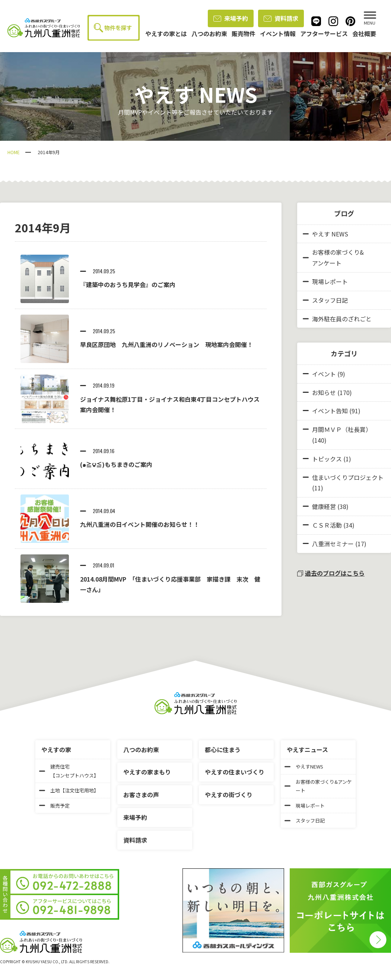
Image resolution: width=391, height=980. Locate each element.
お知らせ (324, 392)
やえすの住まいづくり (235, 772)
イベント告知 (330, 411)
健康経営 (324, 506)
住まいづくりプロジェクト (348, 477)
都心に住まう (223, 750)
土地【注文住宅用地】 (69, 790)
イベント (324, 374)
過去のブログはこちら (331, 573)
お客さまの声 (141, 795)
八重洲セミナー (333, 544)
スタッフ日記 (325, 300)
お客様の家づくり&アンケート (333, 257)
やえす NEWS (325, 234)
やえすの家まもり (147, 772)
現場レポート (325, 281)
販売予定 (54, 806)
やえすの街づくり (229, 795)
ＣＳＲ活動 (327, 525)
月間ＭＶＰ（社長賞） (342, 429)
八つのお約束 (141, 750)
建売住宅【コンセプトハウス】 (69, 771)
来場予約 (231, 18)
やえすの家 (56, 750)
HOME (14, 152)
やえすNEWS (304, 766)
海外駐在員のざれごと (337, 319)
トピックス (327, 459)
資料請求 (281, 18)
